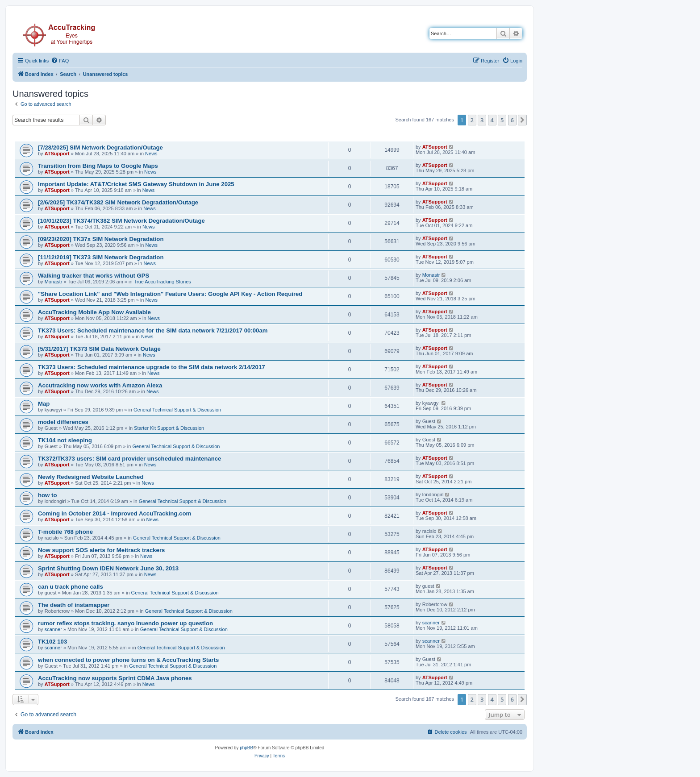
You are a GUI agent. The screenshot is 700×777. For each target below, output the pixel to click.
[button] (522, 120)
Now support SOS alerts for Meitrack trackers (101, 550)
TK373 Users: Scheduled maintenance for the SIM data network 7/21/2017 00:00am (153, 330)
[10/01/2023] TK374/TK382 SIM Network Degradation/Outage (121, 221)
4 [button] (492, 120)
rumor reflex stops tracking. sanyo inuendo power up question (125, 623)
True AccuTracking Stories (162, 282)
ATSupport (57, 154)
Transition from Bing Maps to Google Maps (98, 166)
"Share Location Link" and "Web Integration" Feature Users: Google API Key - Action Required (170, 294)
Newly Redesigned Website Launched (91, 477)
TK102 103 (52, 642)
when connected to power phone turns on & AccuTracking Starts (128, 660)
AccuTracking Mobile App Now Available (94, 312)
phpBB (246, 748)
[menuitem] (60, 61)
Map (44, 404)
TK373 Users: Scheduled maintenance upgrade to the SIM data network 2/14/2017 (152, 367)
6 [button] (512, 120)
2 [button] (472, 120)
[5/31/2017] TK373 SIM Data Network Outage (99, 349)
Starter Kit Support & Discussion (169, 428)
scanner (53, 629)
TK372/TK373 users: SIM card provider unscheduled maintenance (129, 459)
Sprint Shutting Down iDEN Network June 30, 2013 (108, 568)
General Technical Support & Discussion (177, 410)
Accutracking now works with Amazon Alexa (100, 385)
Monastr (54, 282)
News (151, 154)
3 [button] (482, 120)
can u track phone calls (71, 587)
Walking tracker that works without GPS (94, 276)
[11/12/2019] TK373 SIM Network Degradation (101, 257)
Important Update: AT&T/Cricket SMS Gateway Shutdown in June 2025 (136, 184)
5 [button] (502, 120)
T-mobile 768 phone (65, 532)
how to (47, 495)
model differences (63, 422)
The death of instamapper (74, 605)
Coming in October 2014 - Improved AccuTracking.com (115, 513)
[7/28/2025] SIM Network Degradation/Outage (100, 148)
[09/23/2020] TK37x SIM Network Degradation (101, 239)
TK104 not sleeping (65, 440)
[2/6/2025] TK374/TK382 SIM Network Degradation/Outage (118, 202)
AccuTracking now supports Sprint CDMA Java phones (115, 678)
